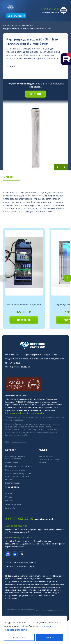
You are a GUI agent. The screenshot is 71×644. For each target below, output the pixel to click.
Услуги (43, 450)
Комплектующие (12, 483)
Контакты (10, 501)
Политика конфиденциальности (50, 611)
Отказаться (19, 637)
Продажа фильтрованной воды (19, 466)
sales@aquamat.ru (51, 12)
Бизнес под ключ (46, 456)
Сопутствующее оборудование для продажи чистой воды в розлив (18, 476)
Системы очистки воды (15, 470)
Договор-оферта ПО (14, 504)
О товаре (8, 177)
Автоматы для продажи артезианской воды (16, 457)
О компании (12, 487)
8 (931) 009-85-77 (50, 9)
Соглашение (36, 615)
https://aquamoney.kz (27, 562)
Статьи (9, 493)
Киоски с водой (12, 463)
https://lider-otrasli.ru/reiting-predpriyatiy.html (25, 413)
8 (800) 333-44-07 (19, 519)
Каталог (11, 450)
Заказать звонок (16, 16)
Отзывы (9, 497)
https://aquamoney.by (25, 566)
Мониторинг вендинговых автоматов (50, 461)
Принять (49, 637)
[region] (34, 630)
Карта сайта (11, 508)
